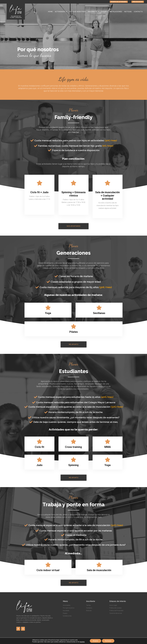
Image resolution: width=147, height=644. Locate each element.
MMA (108, 447)
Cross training (73, 447)
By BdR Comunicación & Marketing (121, 641)
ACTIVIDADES (61, 12)
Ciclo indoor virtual (48, 570)
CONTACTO (138, 12)
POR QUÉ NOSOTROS (77, 12)
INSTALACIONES (116, 12)
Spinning (73, 465)
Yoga (48, 313)
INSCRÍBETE (94, 12)
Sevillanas (99, 313)
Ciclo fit (40, 447)
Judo (39, 465)
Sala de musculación (99, 570)
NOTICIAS (128, 12)
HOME (50, 12)
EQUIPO (104, 12)
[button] (119, 2)
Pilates (73, 332)
